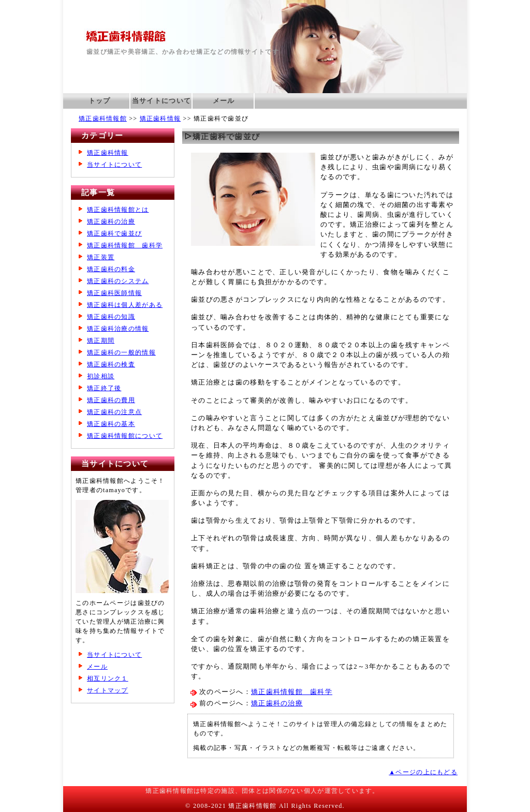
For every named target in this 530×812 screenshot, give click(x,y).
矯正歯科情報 (160, 119)
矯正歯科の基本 (111, 424)
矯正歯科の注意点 (114, 412)
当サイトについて (161, 101)
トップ (100, 101)
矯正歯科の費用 (111, 400)
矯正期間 (101, 341)
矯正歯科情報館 (103, 119)
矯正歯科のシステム (118, 281)
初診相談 (101, 376)
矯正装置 (101, 257)
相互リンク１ (108, 678)
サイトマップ (108, 690)
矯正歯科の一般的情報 (121, 352)
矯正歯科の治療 (277, 703)
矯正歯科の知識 (111, 317)
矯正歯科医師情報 (114, 293)
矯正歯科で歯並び (114, 233)
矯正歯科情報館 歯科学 (292, 692)
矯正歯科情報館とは (118, 210)
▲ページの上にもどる (423, 772)
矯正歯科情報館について (125, 436)
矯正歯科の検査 (111, 364)
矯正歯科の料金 (111, 269)
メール (224, 101)
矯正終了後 (104, 388)
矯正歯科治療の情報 (118, 329)
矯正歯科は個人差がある (125, 305)
